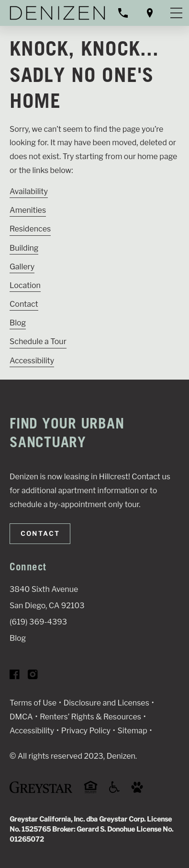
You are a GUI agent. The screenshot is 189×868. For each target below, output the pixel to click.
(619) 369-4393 (38, 622)
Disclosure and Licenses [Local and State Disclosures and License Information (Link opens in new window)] (106, 703)
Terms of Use (33, 703)
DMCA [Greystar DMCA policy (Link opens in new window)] (21, 717)
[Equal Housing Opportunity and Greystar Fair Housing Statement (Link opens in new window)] (91, 792)
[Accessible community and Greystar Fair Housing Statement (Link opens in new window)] (114, 791)
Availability (29, 191)
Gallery (22, 267)
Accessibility (32, 361)
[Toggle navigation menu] (176, 13)
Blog (18, 323)
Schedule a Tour (38, 341)
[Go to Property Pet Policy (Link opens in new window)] (137, 791)
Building (24, 248)
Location (25, 285)
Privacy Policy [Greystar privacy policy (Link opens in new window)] (86, 731)
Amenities (28, 210)
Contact (24, 304)
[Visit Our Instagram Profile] (33, 677)
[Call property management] (123, 13)
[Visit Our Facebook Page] (15, 677)
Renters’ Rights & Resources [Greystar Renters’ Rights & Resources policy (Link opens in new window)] (90, 717)
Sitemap (133, 731)
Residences (30, 229)
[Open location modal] (150, 13)
